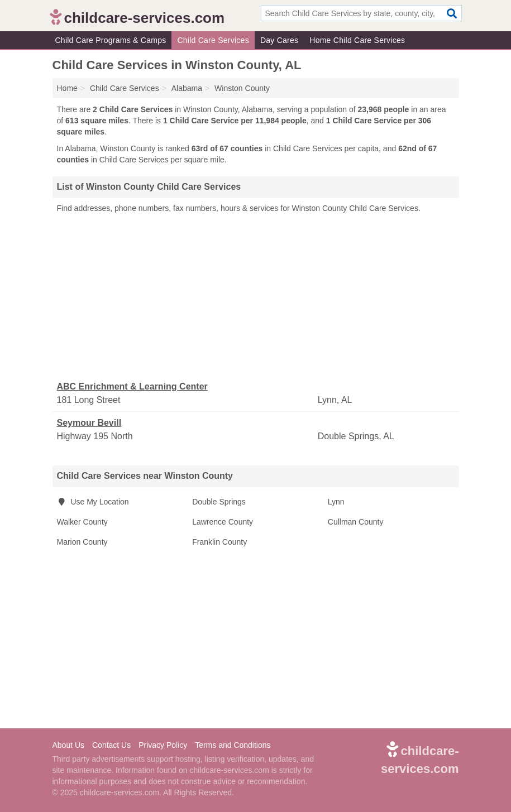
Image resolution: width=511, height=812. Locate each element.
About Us (69, 745)
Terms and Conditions (233, 745)
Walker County (82, 522)
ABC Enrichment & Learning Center (132, 386)
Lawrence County (223, 522)
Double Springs (219, 502)
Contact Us (111, 745)
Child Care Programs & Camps (111, 40)
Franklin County (219, 542)
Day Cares (279, 40)
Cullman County (356, 522)
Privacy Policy (163, 745)
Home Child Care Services (357, 40)
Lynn (336, 502)
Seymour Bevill (89, 423)
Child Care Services (213, 40)
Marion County (82, 542)
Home (67, 88)
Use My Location (93, 502)
